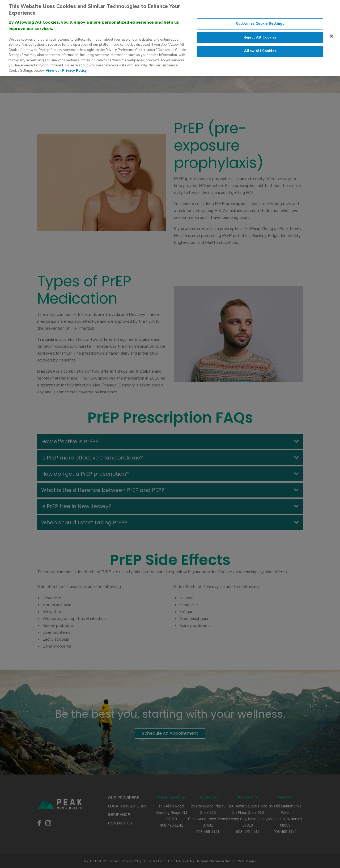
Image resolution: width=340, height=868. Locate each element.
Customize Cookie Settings (260, 19)
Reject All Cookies (260, 33)
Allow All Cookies (260, 47)
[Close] (331, 32)
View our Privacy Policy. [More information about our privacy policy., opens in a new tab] (67, 66)
